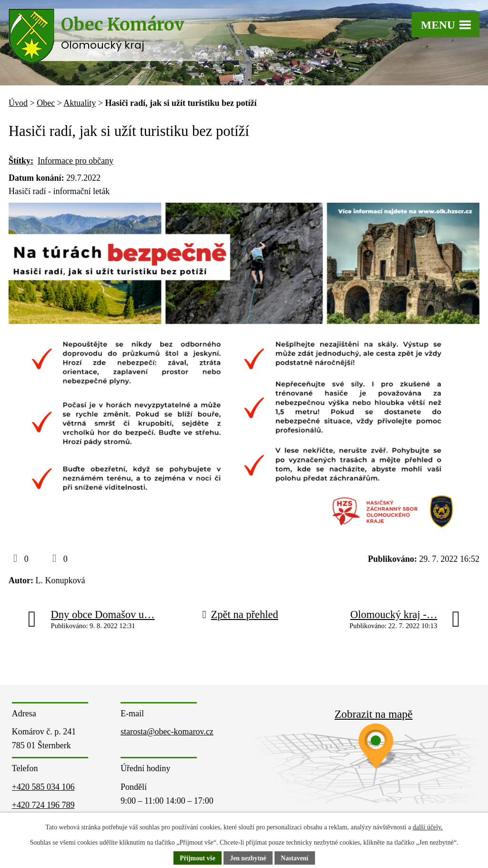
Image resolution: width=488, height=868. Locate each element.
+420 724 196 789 (43, 805)
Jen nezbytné (248, 858)
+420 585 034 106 (43, 787)
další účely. (428, 827)
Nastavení (296, 858)
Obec (46, 103)
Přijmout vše (197, 858)
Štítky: (21, 161)
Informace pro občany (76, 161)
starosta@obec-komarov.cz (167, 732)
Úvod (18, 103)
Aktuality (80, 103)
